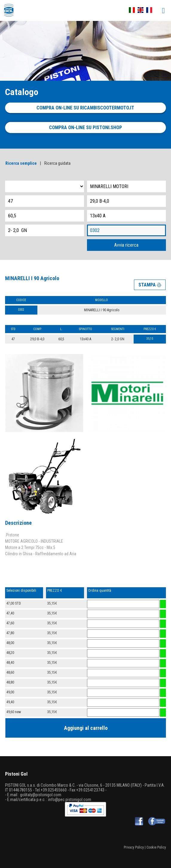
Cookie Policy (156, 847)
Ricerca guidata (57, 163)
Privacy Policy (134, 847)
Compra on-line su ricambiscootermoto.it (85, 108)
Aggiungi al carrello (86, 728)
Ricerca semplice (21, 163)
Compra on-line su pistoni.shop (85, 128)
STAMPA (150, 285)
